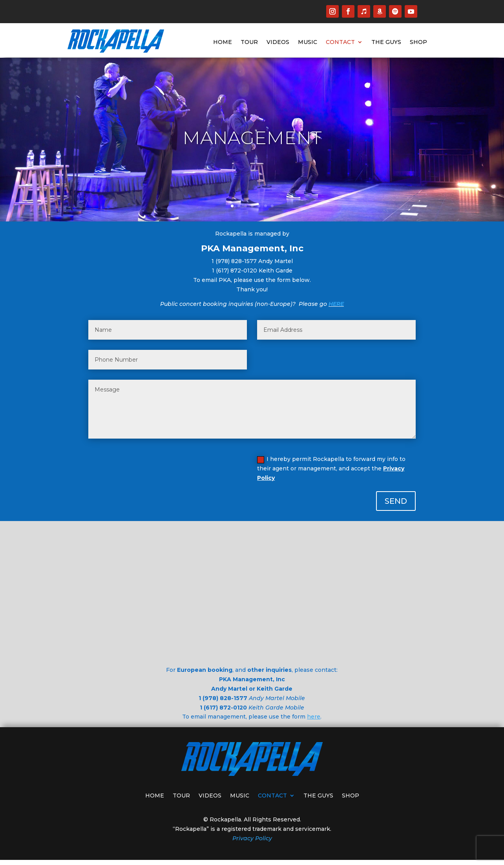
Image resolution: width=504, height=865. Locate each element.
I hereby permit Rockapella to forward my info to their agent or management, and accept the (331, 468)
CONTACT (340, 43)
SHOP (418, 43)
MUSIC (308, 43)
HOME (223, 43)
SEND (396, 501)
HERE (336, 304)
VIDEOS (278, 43)
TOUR (249, 43)
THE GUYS (386, 43)
